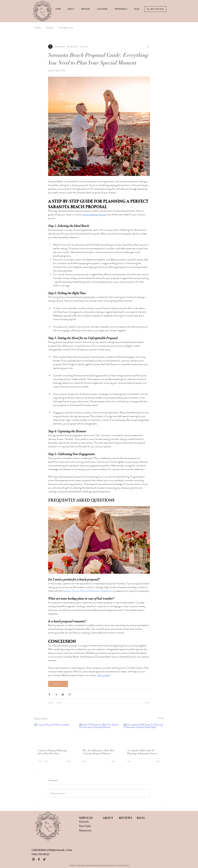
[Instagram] (33, 859)
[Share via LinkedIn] (63, 694)
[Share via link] (70, 694)
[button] (85, 9)
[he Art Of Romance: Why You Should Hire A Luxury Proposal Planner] (99, 735)
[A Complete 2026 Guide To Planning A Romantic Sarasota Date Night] (144, 735)
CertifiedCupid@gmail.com (52, 850)
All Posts (38, 28)
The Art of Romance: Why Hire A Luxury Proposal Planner (99, 752)
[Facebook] (39, 859)
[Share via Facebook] (49, 694)
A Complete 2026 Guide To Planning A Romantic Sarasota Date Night (143, 752)
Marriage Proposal (66, 28)
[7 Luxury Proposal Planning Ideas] (54, 735)
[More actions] (148, 47)
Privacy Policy (124, 865)
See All (161, 718)
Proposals (50, 28)
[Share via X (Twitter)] (56, 694)
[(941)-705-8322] (155, 9)
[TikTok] (44, 859)
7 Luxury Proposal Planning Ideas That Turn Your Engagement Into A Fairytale (53, 752)
